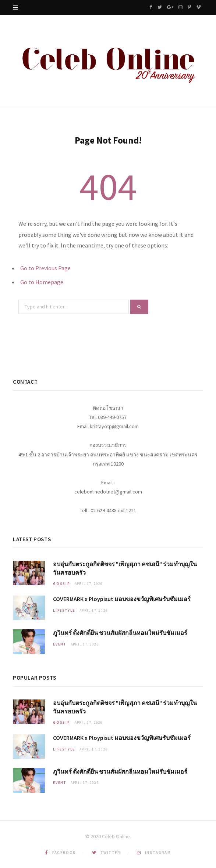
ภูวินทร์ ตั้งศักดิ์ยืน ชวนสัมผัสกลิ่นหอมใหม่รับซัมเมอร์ (120, 633)
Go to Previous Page (45, 268)
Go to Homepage (42, 282)
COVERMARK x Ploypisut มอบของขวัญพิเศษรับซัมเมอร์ (122, 599)
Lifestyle (64, 610)
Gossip (62, 584)
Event (60, 644)
